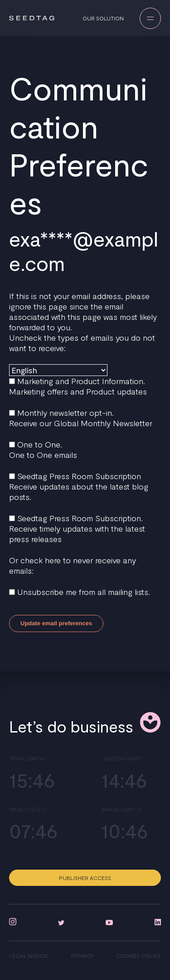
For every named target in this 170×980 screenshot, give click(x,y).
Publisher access (85, 878)
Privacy (82, 956)
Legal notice (29, 956)
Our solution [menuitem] (103, 18)
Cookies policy (138, 956)
